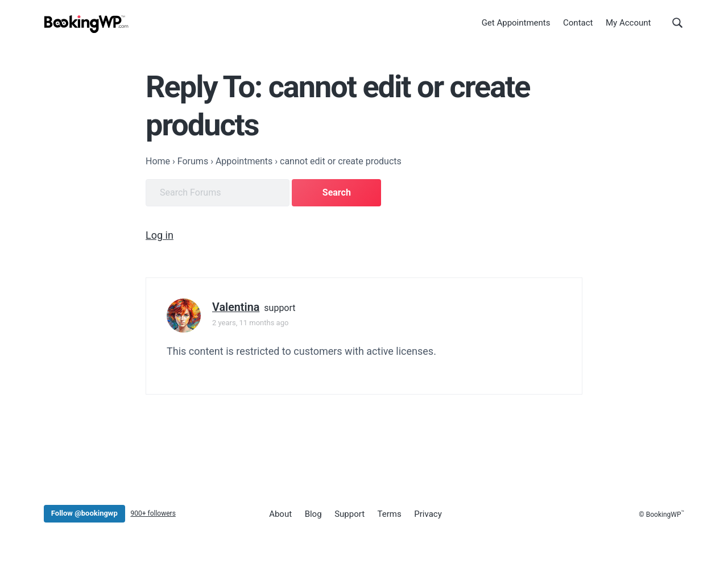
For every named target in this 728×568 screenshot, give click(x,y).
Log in (160, 235)
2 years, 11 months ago (250, 323)
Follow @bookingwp (84, 513)
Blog (313, 514)
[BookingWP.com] (86, 24)
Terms (390, 514)
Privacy (428, 514)
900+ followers (153, 513)
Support (349, 514)
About (280, 514)
